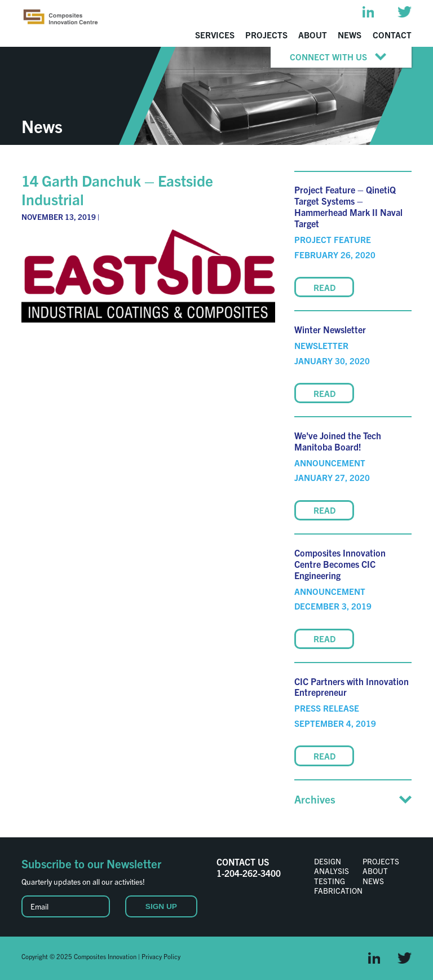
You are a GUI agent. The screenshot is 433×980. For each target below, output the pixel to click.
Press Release (327, 708)
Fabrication (338, 890)
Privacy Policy (161, 956)
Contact (392, 35)
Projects (266, 35)
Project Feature (333, 239)
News (350, 35)
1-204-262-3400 (249, 873)
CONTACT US (243, 862)
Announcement (330, 463)
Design (328, 861)
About (313, 35)
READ (324, 287)
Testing (330, 881)
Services (215, 35)
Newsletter (321, 345)
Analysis (332, 871)
